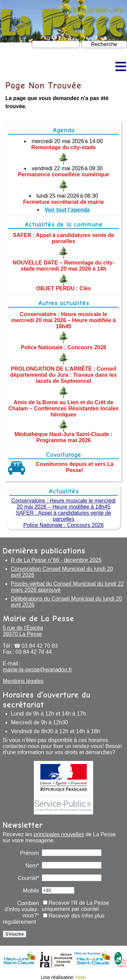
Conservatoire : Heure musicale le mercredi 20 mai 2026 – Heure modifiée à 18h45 (63, 320)
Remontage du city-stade (63, 147)
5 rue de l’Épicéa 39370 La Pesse (23, 631)
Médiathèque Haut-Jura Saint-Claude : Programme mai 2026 (63, 437)
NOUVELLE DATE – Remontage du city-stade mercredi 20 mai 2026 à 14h (63, 266)
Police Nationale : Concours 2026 (63, 347)
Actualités (64, 491)
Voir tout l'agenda (67, 210)
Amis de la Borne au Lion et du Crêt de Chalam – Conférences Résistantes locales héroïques (63, 408)
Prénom (29, 853)
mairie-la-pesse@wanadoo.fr (37, 670)
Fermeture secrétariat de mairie (63, 202)
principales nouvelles (59, 834)
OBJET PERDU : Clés (64, 288)
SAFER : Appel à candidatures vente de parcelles (63, 238)
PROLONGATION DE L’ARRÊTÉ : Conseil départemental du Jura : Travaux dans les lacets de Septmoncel (63, 375)
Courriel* (28, 878)
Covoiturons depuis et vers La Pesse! (75, 467)
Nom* (32, 866)
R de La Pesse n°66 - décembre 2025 (56, 560)
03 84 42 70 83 (40, 646)
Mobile (31, 891)
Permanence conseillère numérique (63, 174)
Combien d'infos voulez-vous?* (22, 909)
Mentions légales (23, 681)
